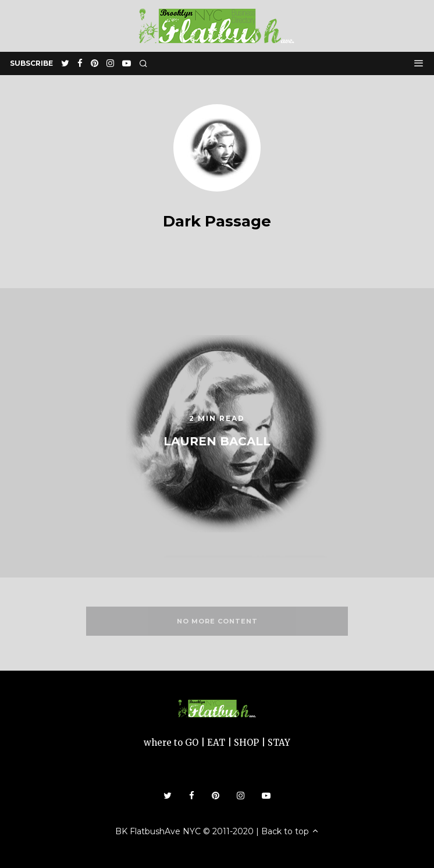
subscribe (31, 63)
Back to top (290, 831)
